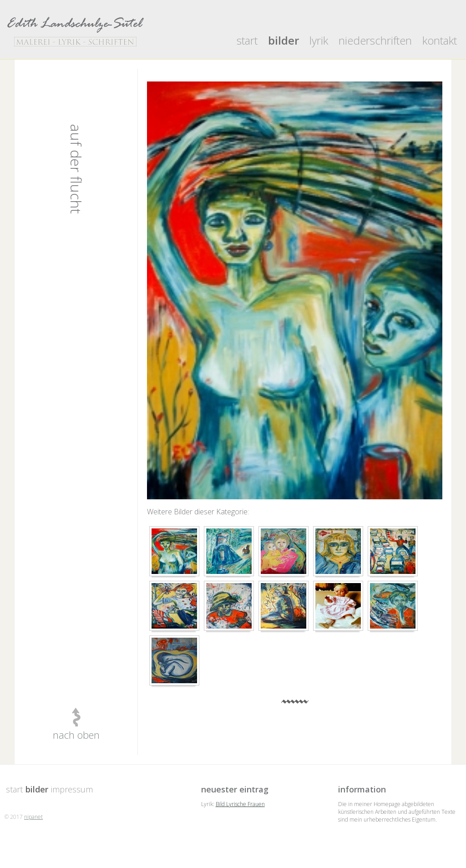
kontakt (440, 40)
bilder (284, 40)
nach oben (76, 735)
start (247, 40)
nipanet (33, 817)
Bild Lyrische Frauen (240, 804)
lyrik (319, 40)
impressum (72, 789)
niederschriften (375, 40)
